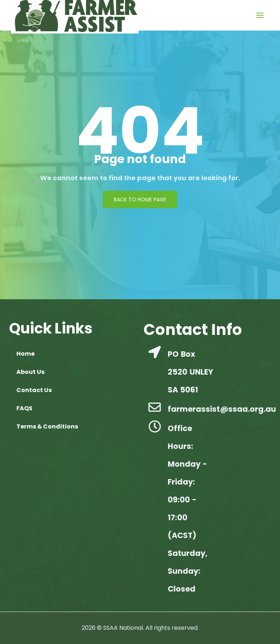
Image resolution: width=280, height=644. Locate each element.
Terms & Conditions (47, 426)
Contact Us (34, 390)
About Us (30, 372)
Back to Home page (140, 199)
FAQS (24, 408)
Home (26, 354)
